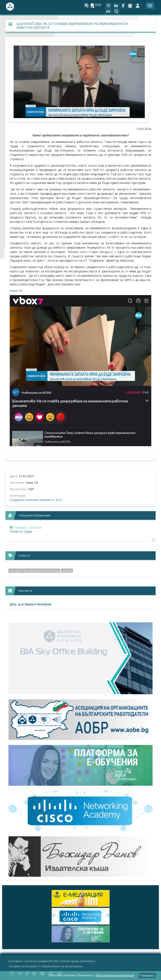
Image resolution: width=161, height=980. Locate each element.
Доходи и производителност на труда (34, 571)
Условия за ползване (23, 966)
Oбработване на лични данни (62, 966)
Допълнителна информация (115, 975)
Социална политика (24, 500)
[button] (116, 11)
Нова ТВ (16, 291)
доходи (67, 571)
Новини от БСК (51, 500)
